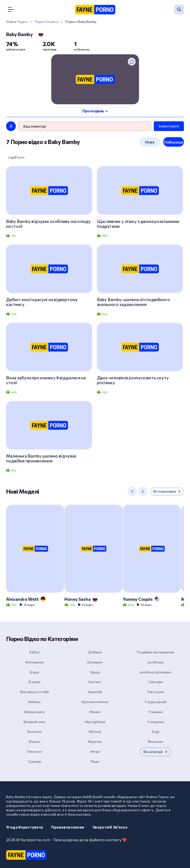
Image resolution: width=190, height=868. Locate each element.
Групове (35, 761)
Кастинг (95, 682)
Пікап (95, 761)
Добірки (95, 652)
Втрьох (35, 741)
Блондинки (35, 662)
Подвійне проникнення (155, 652)
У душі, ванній (155, 702)
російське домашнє (155, 672)
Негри (95, 751)
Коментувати (169, 126)
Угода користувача (25, 827)
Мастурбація (95, 722)
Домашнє (95, 662)
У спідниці (155, 722)
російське (155, 662)
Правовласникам (68, 827)
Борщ (35, 672)
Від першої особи (35, 692)
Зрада (95, 672)
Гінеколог (35, 751)
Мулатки (95, 741)
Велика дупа (35, 712)
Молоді (95, 731)
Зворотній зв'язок (110, 827)
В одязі (35, 682)
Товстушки (155, 692)
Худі (155, 731)
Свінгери (155, 682)
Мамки (95, 712)
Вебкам (35, 702)
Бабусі (35, 652)
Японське (155, 741)
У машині (155, 712)
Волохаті (35, 731)
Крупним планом (95, 702)
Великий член (35, 722)
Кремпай (95, 692)
